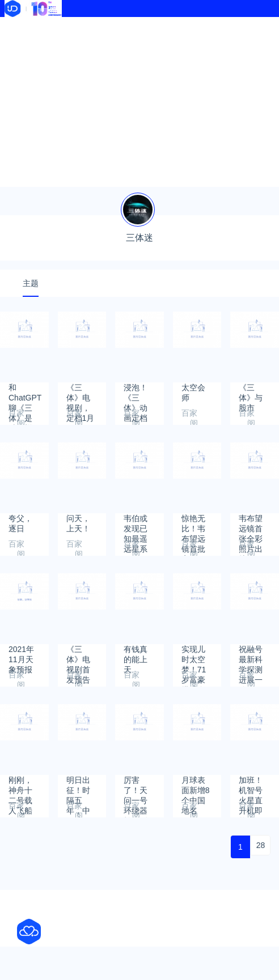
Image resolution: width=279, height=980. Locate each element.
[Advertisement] (139, 102)
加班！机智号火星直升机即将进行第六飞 (251, 785)
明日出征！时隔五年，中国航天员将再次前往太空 (78, 785)
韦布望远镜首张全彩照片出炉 (251, 524)
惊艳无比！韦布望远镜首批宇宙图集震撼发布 (193, 524)
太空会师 (193, 393)
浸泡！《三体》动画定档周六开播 (136, 393)
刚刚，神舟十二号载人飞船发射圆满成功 (20, 785)
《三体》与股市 (251, 393)
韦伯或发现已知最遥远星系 (136, 524)
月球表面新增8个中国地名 (196, 785)
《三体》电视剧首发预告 (78, 655)
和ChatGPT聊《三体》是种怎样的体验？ (25, 393)
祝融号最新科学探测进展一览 (251, 655)
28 (261, 845)
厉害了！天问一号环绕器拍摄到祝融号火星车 (136, 785)
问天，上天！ (78, 523)
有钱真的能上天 (136, 655)
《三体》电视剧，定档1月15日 (81, 393)
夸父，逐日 (20, 523)
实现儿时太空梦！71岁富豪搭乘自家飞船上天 (194, 655)
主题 (31, 283)
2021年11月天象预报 (21, 655)
